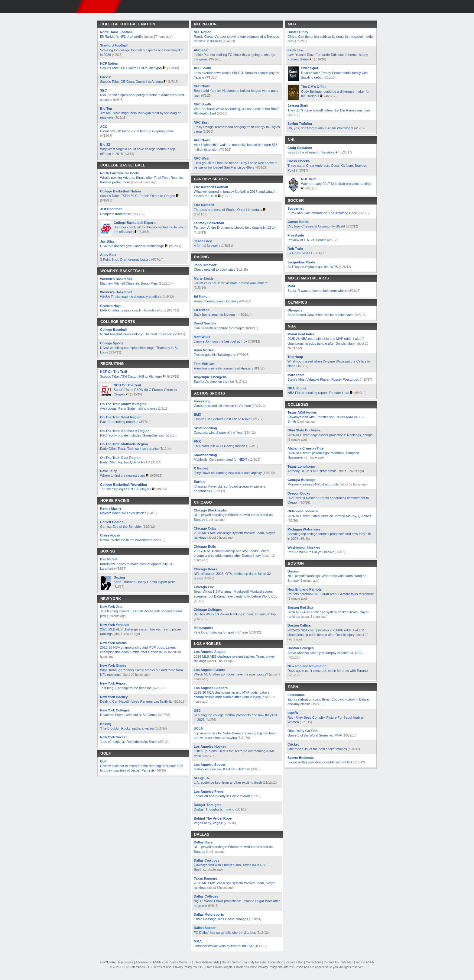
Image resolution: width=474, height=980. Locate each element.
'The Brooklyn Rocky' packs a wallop (127, 728)
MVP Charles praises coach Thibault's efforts (133, 310)
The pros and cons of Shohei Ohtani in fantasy (228, 210)
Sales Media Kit (181, 962)
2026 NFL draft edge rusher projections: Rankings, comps (330, 435)
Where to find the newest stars (123, 475)
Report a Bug (295, 962)
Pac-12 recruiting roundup (119, 422)
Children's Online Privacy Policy (256, 967)
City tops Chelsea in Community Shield (317, 226)
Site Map (347, 962)
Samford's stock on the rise (214, 382)
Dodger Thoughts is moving (214, 809)
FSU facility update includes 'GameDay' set (132, 435)
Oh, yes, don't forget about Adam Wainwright (320, 128)
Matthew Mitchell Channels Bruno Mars (129, 283)
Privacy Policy (182, 967)
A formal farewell (206, 246)
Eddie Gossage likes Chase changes (221, 919)
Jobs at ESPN (365, 962)
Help (120, 962)
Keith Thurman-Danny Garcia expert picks (145, 582)
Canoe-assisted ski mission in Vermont (222, 406)
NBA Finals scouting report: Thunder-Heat (318, 393)
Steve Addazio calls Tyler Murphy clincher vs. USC (325, 653)
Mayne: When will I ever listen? (123, 513)
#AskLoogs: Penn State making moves (129, 408)
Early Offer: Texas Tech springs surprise (129, 449)
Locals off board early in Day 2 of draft (222, 796)
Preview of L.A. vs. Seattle (307, 240)
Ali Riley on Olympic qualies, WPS (313, 267)
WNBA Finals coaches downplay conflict (130, 297)
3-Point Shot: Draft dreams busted (125, 260)
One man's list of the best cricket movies (318, 749)
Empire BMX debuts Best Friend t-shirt (222, 419)
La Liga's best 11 (300, 253)
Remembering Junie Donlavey (216, 301)
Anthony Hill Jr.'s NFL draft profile (312, 471)
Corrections (314, 962)
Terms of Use (162, 967)
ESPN (99, 7)
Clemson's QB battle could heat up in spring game (137, 131)
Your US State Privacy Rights (213, 967)
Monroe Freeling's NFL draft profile (313, 484)
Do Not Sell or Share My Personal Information (253, 962)
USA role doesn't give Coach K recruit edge (132, 246)
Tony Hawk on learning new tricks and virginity (228, 473)
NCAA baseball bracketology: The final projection (136, 334)
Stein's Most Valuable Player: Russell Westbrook (323, 379)
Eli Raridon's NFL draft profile (122, 37)
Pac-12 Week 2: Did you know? (311, 552)
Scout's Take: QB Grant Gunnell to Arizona (131, 82)
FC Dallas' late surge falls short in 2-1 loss (225, 933)
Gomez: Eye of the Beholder (121, 527)
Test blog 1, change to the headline (126, 688)
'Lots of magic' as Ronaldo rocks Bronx (129, 742)
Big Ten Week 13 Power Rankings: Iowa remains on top (235, 614)
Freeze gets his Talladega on (215, 355)
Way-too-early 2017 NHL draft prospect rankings (337, 184)
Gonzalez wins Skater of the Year (218, 433)
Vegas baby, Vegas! (208, 823)
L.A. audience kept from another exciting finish (228, 782)
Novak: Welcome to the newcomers (126, 540)
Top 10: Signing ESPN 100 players (126, 489)
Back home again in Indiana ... (216, 314)
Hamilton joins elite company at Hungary (224, 368)
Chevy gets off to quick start (214, 269)
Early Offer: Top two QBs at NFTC (125, 462)
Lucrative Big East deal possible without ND (320, 762)
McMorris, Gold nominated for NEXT (221, 459)
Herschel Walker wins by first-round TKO (224, 946)
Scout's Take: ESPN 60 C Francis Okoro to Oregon (138, 196)
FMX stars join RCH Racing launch (219, 446)
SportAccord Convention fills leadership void (320, 315)
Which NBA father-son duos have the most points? (231, 674)
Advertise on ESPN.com (152, 962)
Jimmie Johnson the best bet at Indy (220, 341)
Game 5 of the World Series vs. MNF (315, 735)
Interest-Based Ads (207, 962)
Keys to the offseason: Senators (311, 152)
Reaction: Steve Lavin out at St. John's (129, 715)
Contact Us (331, 962)
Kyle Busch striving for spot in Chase (221, 632)
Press (129, 962)
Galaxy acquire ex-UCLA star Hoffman (222, 769)
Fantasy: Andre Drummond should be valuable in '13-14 (235, 227)
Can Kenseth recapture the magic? (219, 328)
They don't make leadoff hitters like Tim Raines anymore (329, 110)
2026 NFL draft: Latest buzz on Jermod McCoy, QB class (329, 516)
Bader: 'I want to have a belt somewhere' (317, 291)
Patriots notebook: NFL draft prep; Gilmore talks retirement (331, 594)
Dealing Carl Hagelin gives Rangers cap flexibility (136, 701)
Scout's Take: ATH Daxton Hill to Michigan (131, 68)
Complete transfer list (116, 214)
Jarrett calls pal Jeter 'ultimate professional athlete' (231, 283)
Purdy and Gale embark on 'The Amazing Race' (323, 213)
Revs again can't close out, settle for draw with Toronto (328, 671)
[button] (385, 7)
